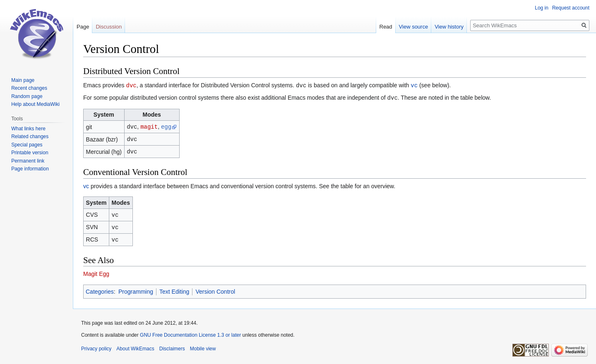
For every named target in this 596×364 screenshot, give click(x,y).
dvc (131, 85)
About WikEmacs (135, 345)
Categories (100, 288)
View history (449, 27)
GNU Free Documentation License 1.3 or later (190, 332)
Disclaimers (172, 345)
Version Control (215, 288)
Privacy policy (96, 345)
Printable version (30, 153)
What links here (28, 129)
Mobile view (203, 345)
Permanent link (28, 161)
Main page (23, 80)
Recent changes (29, 88)
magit (149, 126)
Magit (90, 271)
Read (386, 27)
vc (414, 85)
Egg (104, 271)
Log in (542, 8)
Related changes (30, 136)
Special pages (27, 145)
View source (414, 27)
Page (83, 27)
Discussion (109, 27)
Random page (27, 96)
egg (166, 126)
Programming (136, 288)
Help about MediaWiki (35, 104)
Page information (30, 169)
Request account (571, 8)
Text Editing (174, 288)
